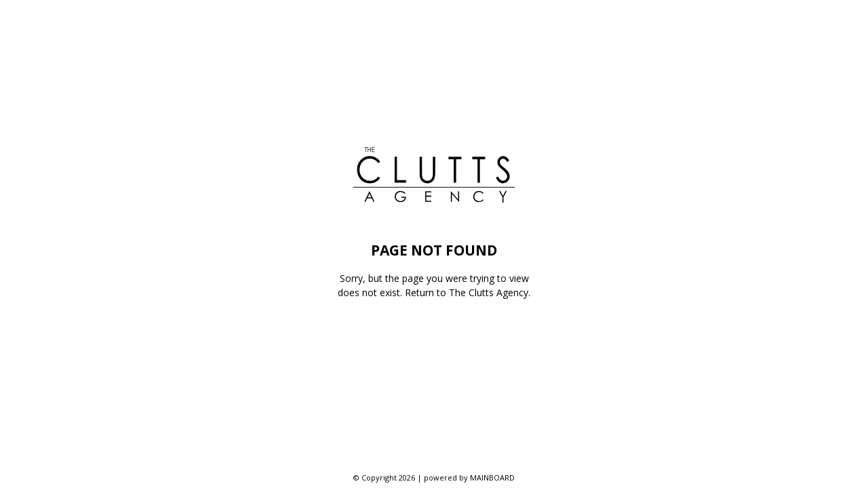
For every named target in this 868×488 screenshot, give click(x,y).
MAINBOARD (492, 477)
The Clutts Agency (489, 292)
